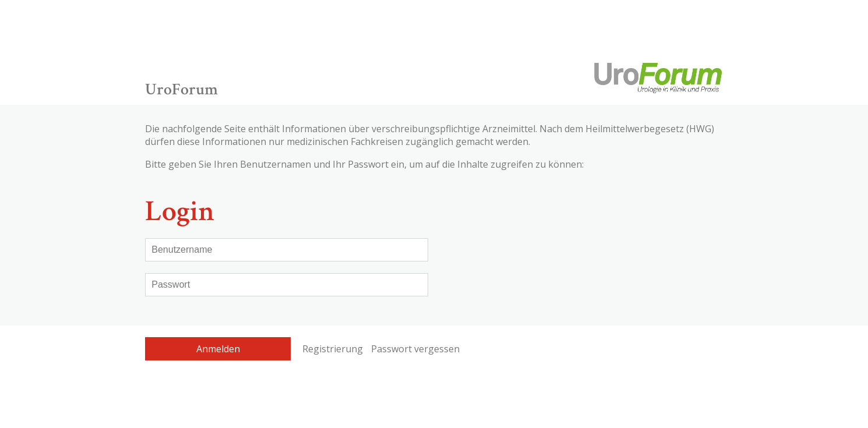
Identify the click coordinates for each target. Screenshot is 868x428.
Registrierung (333, 349)
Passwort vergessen (415, 349)
